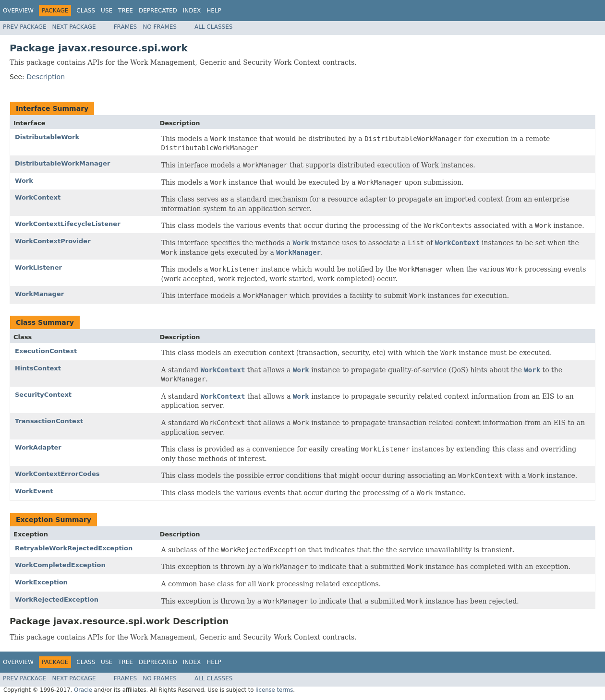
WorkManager (39, 294)
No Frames (160, 27)
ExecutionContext (46, 351)
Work (24, 181)
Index (192, 11)
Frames (126, 27)
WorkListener (38, 267)
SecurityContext (43, 395)
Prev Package (25, 27)
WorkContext (38, 197)
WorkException (41, 582)
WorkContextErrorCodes (57, 474)
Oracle (83, 690)
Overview (18, 11)
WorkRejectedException (57, 599)
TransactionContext (49, 421)
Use (107, 11)
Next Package (74, 27)
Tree (126, 11)
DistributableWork (47, 137)
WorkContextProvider (53, 241)
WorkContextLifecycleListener (68, 224)
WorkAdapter (38, 447)
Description (46, 77)
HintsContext (38, 368)
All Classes (213, 27)
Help (214, 11)
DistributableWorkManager (62, 163)
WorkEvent (34, 491)
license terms (274, 690)
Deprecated (158, 11)
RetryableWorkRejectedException (74, 548)
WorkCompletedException (60, 565)
